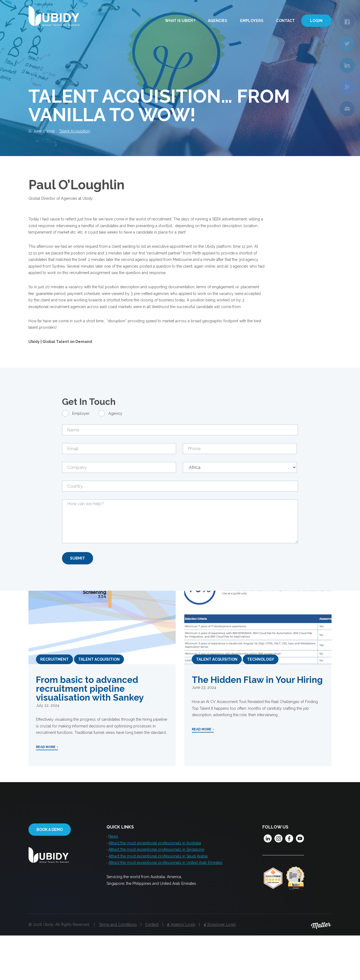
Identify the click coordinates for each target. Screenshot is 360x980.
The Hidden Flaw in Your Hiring (257, 721)
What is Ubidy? (180, 21)
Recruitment (54, 700)
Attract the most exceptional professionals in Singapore (156, 893)
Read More (46, 792)
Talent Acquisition (80, 132)
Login (316, 21)
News (113, 878)
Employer (81, 452)
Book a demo (50, 872)
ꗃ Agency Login (181, 969)
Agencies (218, 21)
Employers (252, 21)
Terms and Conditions (118, 969)
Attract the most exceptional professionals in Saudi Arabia (158, 901)
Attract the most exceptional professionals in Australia (155, 886)
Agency (115, 452)
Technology (261, 700)
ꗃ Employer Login (220, 969)
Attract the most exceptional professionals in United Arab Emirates (166, 908)
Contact (285, 21)
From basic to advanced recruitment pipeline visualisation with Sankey (90, 729)
